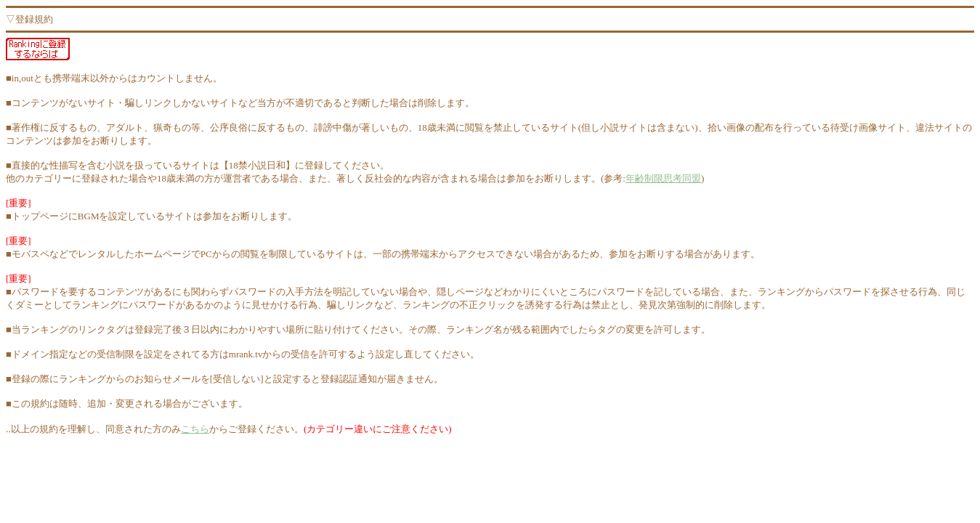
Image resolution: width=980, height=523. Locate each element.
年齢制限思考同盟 (663, 178)
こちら (195, 429)
